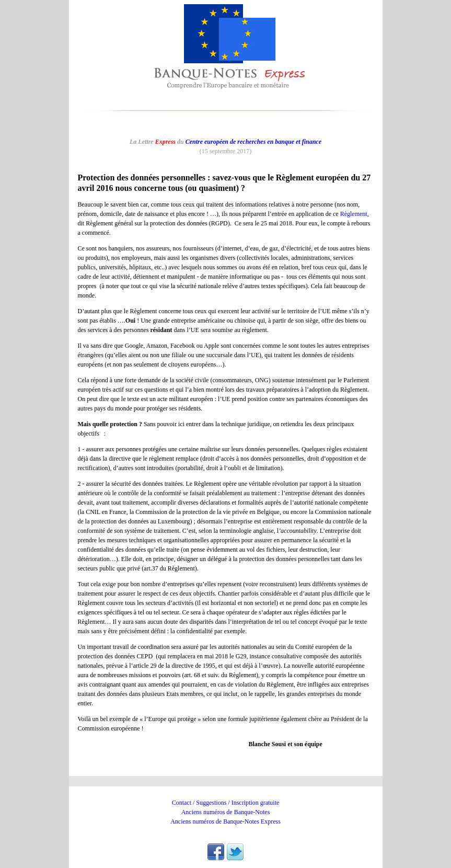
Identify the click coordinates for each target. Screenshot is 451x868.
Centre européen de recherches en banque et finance (253, 142)
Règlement (354, 214)
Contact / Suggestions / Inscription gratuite (226, 803)
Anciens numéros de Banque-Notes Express (225, 821)
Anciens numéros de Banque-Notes (226, 812)
